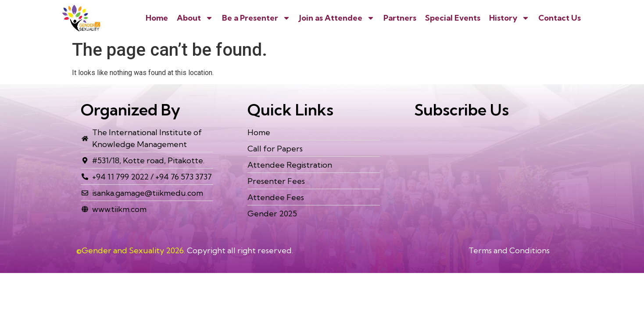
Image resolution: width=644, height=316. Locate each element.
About (195, 18)
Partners (400, 18)
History (509, 18)
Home (157, 18)
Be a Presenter (256, 18)
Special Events (453, 18)
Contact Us (560, 18)
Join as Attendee (337, 18)
